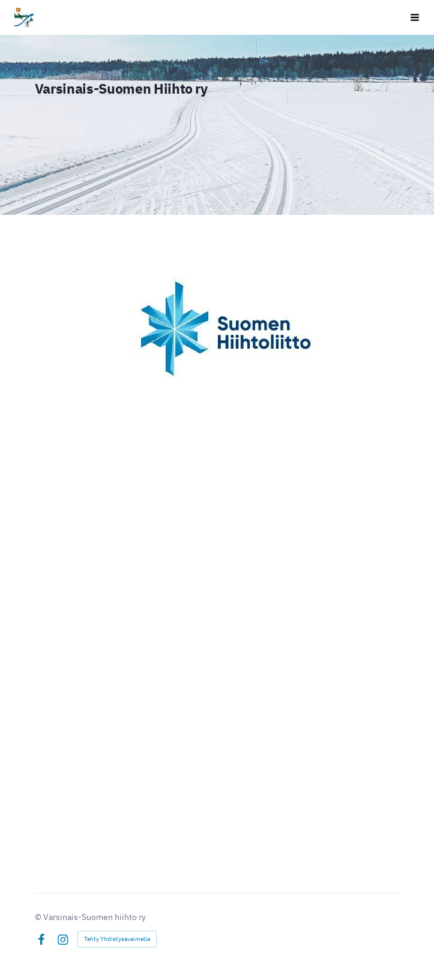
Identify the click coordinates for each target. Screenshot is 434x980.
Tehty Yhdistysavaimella (117, 939)
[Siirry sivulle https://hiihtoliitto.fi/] (217, 329)
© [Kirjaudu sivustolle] (39, 917)
